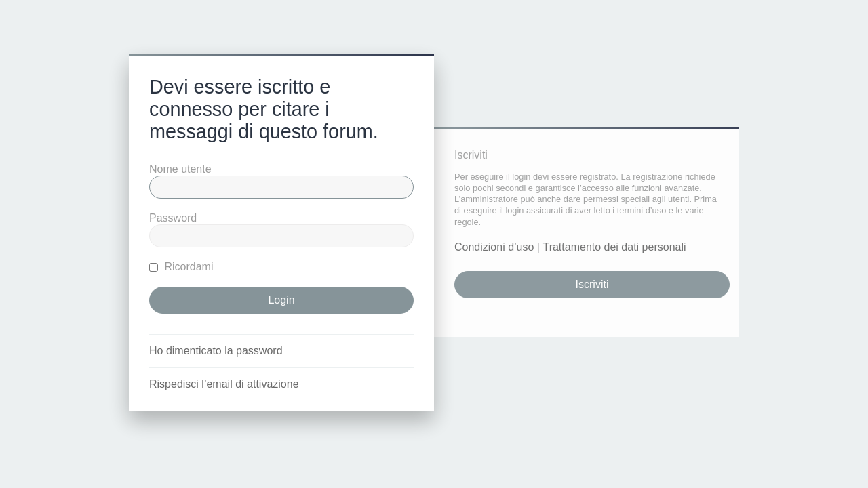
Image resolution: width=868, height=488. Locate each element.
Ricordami (181, 267)
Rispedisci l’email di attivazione (224, 384)
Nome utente (180, 169)
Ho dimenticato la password (216, 351)
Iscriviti (592, 284)
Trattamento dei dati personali (614, 247)
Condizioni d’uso (494, 247)
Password (173, 218)
